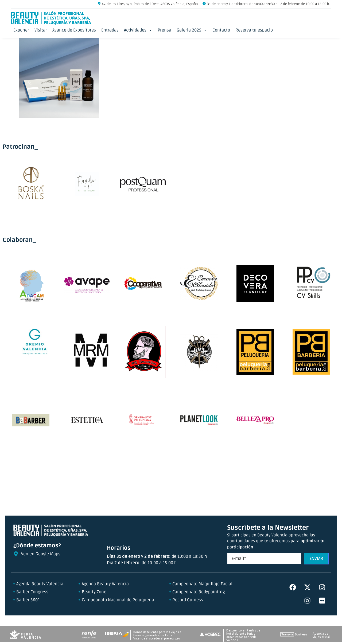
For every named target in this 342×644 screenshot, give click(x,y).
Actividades (138, 30)
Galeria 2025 (192, 30)
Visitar (41, 30)
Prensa (164, 30)
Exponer (21, 30)
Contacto (221, 30)
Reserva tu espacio (254, 30)
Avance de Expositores (74, 30)
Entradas (110, 30)
